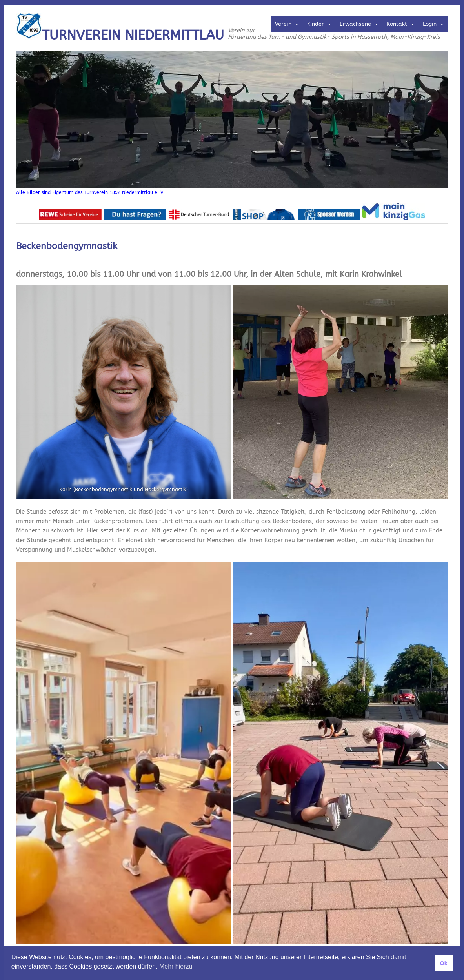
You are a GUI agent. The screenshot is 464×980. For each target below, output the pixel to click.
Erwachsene (359, 24)
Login (434, 24)
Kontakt (401, 24)
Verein (287, 24)
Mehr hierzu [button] (176, 966)
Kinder (319, 24)
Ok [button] (443, 963)
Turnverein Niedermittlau (133, 35)
